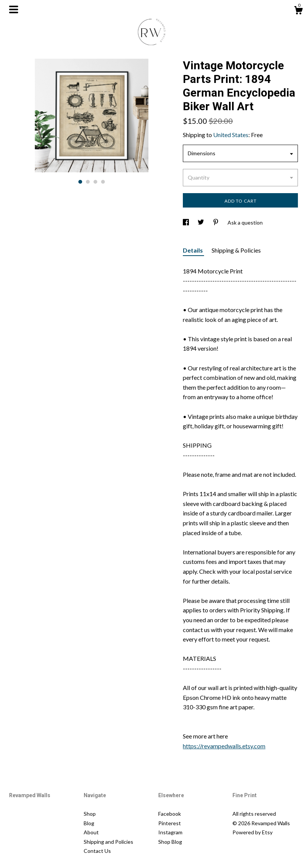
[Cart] (298, 11)
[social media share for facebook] (186, 222)
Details (193, 250)
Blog (89, 823)
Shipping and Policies (108, 842)
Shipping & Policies (236, 250)
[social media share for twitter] (201, 222)
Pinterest (170, 823)
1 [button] (80, 182)
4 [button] (103, 182)
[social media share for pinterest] (216, 222)
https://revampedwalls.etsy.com (224, 746)
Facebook (170, 814)
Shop (90, 814)
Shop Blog (170, 842)
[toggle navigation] (14, 9)
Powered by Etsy (252, 832)
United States (231, 135)
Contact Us (97, 851)
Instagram (170, 832)
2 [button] (88, 182)
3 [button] (95, 182)
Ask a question (245, 222)
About (91, 832)
